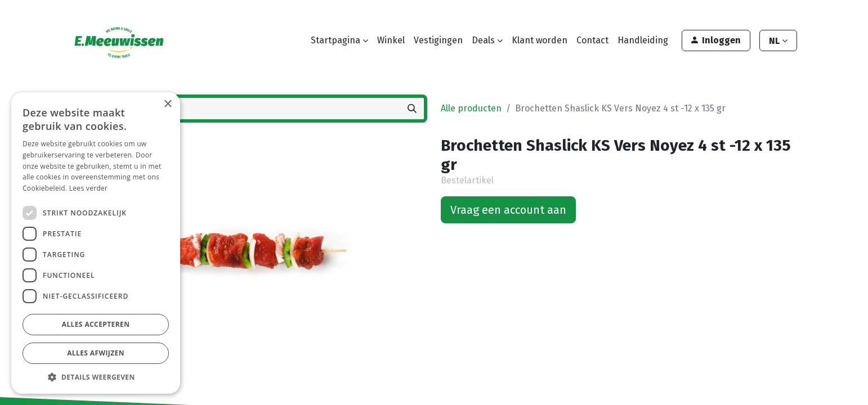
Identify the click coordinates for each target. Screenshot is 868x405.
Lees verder (89, 188)
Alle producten (471, 108)
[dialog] (96, 243)
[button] (96, 377)
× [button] (167, 104)
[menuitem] (391, 40)
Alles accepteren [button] (96, 324)
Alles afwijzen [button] (96, 353)
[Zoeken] (412, 109)
